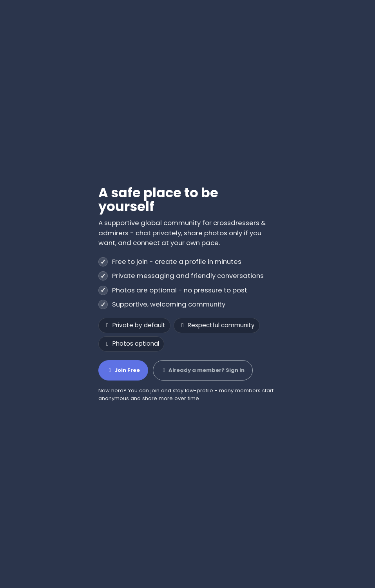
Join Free (123, 370)
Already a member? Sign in (203, 370)
